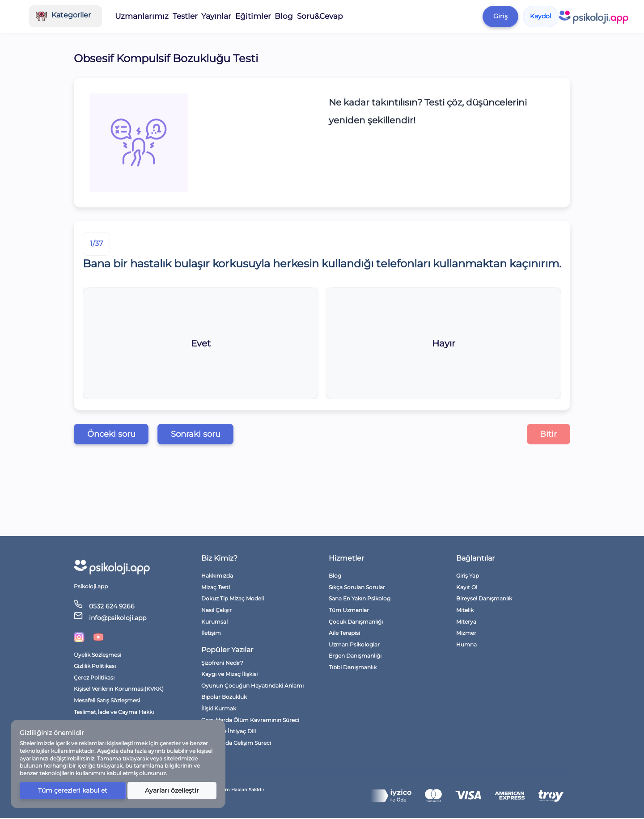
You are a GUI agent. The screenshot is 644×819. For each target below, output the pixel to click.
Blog (356, 16)
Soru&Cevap (391, 16)
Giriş (570, 16)
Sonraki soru (208, 435)
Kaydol (610, 16)
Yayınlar (288, 16)
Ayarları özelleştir (172, 790)
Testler (257, 16)
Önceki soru (115, 435)
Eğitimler (324, 16)
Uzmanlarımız (216, 16)
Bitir (546, 435)
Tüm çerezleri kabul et (72, 790)
